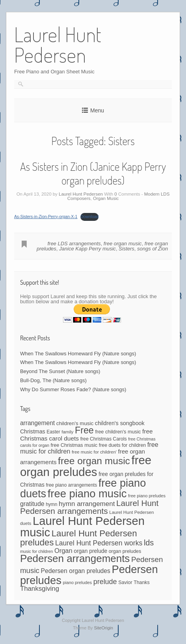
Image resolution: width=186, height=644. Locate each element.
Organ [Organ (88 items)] (63, 551)
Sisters (126, 249)
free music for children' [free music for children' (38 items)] (94, 452)
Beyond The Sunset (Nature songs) (60, 371)
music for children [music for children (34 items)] (37, 551)
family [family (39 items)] (67, 432)
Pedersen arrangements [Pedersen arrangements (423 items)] (75, 558)
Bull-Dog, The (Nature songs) (53, 380)
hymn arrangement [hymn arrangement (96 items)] (87, 504)
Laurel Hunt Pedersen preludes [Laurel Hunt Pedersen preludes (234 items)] (79, 538)
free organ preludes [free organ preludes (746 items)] (86, 466)
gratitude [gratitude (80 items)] (32, 504)
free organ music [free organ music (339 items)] (94, 461)
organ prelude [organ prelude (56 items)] (90, 551)
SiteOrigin (103, 628)
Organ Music (106, 198)
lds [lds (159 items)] (149, 543)
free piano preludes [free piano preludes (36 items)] (147, 496)
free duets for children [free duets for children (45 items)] (122, 445)
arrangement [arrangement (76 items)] (37, 423)
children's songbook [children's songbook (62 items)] (120, 423)
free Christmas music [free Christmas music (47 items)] (74, 445)
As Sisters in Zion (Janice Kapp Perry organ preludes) (93, 173)
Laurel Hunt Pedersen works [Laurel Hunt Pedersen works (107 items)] (99, 543)
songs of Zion (153, 249)
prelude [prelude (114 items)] (105, 582)
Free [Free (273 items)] (84, 430)
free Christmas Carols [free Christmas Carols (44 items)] (104, 439)
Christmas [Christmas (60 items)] (33, 431)
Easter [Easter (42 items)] (53, 432)
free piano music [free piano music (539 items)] (87, 494)
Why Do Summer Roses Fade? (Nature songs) (73, 389)
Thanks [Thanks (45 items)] (141, 582)
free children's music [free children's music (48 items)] (118, 432)
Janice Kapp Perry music (87, 249)
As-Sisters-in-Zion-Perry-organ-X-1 (46, 217)
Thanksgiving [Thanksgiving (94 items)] (40, 589)
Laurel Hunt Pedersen (81, 194)
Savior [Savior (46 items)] (125, 582)
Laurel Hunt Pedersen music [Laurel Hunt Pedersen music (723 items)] (82, 527)
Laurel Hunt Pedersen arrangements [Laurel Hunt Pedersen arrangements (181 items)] (89, 507)
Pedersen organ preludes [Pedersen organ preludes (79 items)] (76, 571)
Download (89, 217)
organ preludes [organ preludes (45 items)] (125, 551)
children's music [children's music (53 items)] (75, 423)
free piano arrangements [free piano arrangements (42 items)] (71, 485)
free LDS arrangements (74, 244)
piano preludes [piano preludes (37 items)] (77, 582)
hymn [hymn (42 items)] (51, 504)
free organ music (123, 244)
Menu (97, 110)
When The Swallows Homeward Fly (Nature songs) (78, 354)
